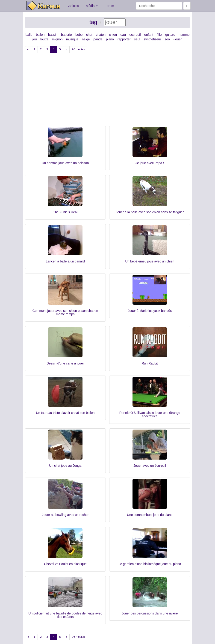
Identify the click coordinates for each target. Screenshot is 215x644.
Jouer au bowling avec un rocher (65, 515)
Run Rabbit (150, 363)
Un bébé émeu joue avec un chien (150, 261)
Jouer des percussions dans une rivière (150, 613)
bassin (53, 35)
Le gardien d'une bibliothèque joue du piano (150, 564)
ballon (40, 35)
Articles (74, 6)
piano (110, 39)
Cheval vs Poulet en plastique (65, 564)
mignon (57, 39)
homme (184, 35)
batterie (66, 35)
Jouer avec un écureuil (150, 466)
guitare (170, 35)
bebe (79, 35)
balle (29, 35)
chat (89, 35)
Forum (109, 6)
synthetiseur (152, 39)
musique (72, 39)
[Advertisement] (108, 91)
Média (92, 6)
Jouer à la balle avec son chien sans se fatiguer (150, 212)
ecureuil (135, 35)
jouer (178, 39)
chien (113, 35)
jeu (35, 39)
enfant (149, 35)
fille (159, 35)
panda (98, 39)
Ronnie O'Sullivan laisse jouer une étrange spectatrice (150, 414)
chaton (101, 35)
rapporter (124, 39)
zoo (167, 39)
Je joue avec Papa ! (150, 163)
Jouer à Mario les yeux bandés (150, 311)
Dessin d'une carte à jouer (65, 363)
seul (137, 39)
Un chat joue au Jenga (65, 466)
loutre (44, 39)
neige (86, 39)
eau (123, 35)
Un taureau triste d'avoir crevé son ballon (65, 413)
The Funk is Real (65, 212)
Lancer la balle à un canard (65, 261)
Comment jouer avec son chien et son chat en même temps (65, 312)
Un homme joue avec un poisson (65, 163)
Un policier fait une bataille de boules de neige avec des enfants (65, 615)
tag (93, 22)
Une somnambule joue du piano (150, 515)
